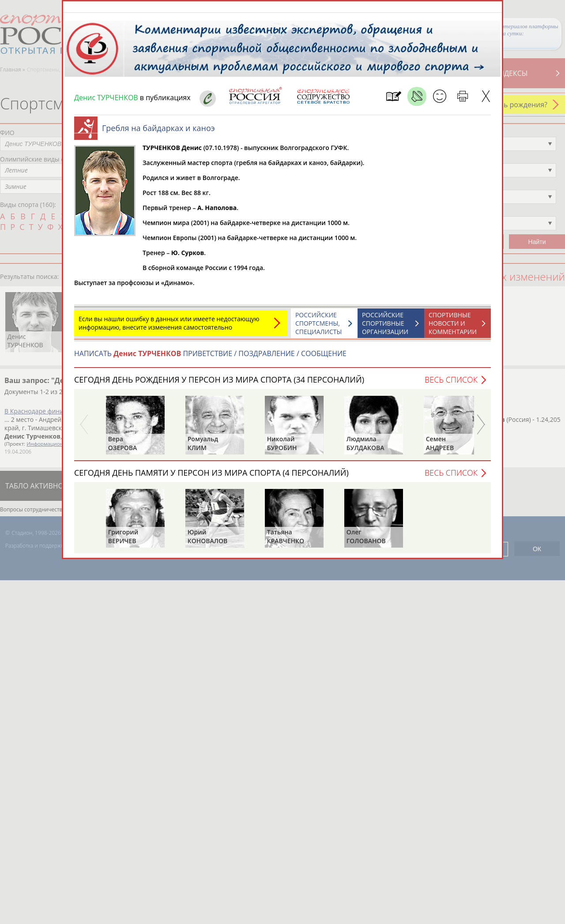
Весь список (451, 384)
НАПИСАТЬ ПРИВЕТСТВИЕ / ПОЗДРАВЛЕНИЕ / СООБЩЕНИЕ (210, 358)
